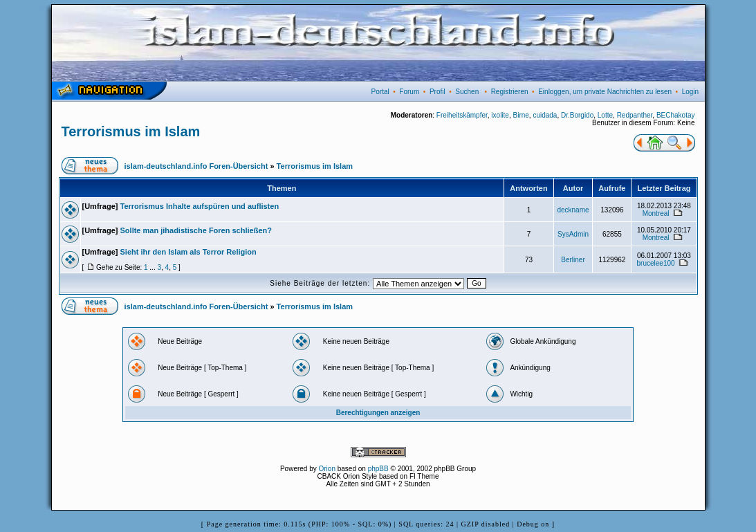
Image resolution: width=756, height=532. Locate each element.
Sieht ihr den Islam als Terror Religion (188, 252)
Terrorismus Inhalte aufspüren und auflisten (200, 206)
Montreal (656, 213)
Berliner (573, 260)
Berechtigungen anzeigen (378, 413)
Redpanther (635, 115)
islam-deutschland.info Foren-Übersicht (196, 166)
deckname (573, 210)
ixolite (500, 115)
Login (690, 92)
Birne (520, 115)
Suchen (467, 92)
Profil (437, 92)
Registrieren (510, 92)
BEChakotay (676, 115)
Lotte (605, 115)
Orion (327, 469)
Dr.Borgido (577, 115)
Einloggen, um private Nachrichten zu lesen (605, 92)
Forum (409, 92)
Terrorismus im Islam (131, 131)
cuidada (545, 115)
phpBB (378, 469)
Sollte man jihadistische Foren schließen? (196, 230)
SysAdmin (573, 234)
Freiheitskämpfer (462, 115)
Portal (380, 92)
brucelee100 (656, 263)
